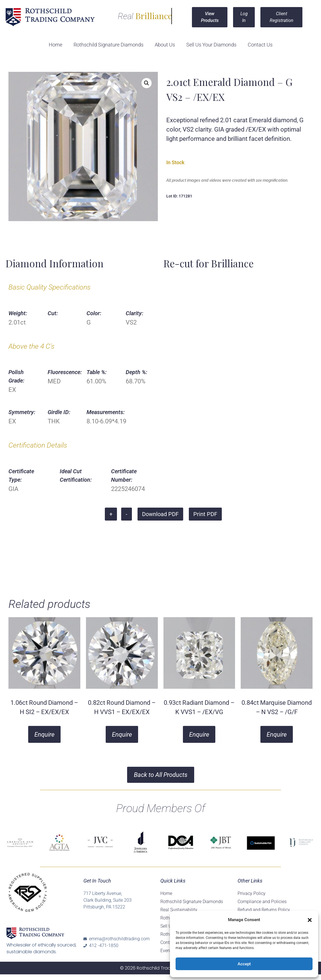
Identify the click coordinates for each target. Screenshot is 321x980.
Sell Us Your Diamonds (211, 45)
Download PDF (160, 514)
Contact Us (260, 45)
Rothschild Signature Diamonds (109, 45)
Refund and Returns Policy (264, 910)
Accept (244, 964)
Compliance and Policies (262, 902)
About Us (165, 45)
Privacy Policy (252, 893)
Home (56, 45)
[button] (310, 920)
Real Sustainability (179, 910)
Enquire (44, 735)
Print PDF (205, 514)
